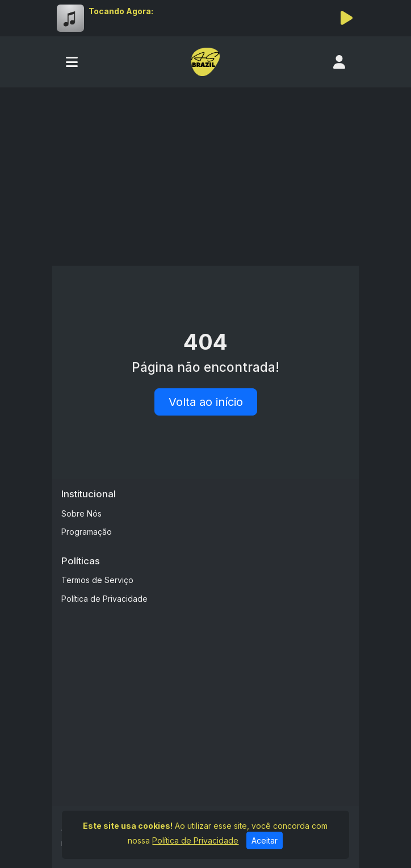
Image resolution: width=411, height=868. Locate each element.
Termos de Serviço (97, 580)
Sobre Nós (81, 513)
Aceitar (265, 840)
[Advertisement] (205, 173)
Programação (87, 532)
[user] (339, 62)
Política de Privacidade (104, 599)
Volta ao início (206, 402)
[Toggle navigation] (72, 62)
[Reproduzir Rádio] (346, 18)
